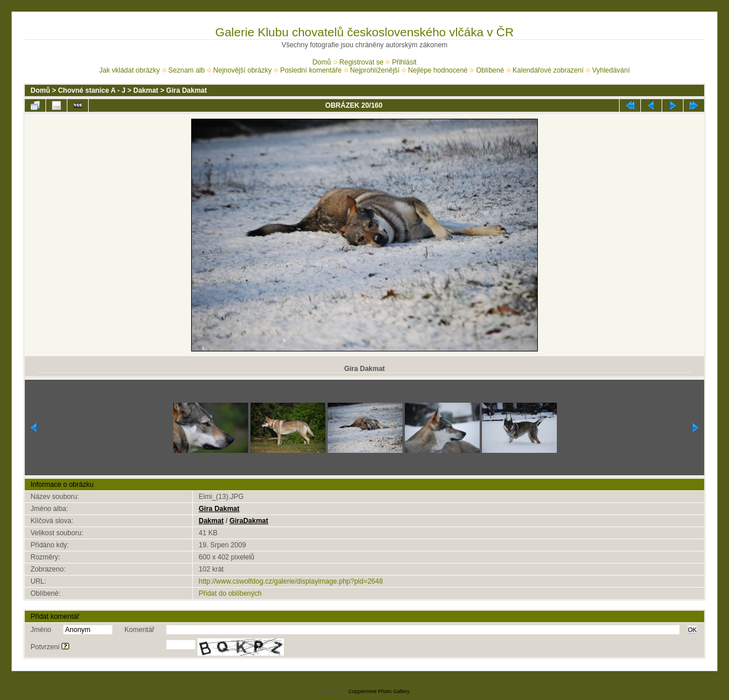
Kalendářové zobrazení (548, 70)
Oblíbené (490, 70)
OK (692, 630)
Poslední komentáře (311, 70)
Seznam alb (186, 70)
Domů (322, 62)
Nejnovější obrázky (242, 70)
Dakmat (146, 90)
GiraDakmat (248, 521)
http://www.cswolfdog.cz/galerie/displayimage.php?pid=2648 (291, 581)
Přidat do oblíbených (230, 593)
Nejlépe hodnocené (438, 70)
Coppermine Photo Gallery (379, 691)
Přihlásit (405, 62)
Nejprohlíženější (375, 70)
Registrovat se (361, 62)
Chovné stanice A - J (92, 90)
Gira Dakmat (187, 90)
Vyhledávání (611, 70)
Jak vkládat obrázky (129, 70)
